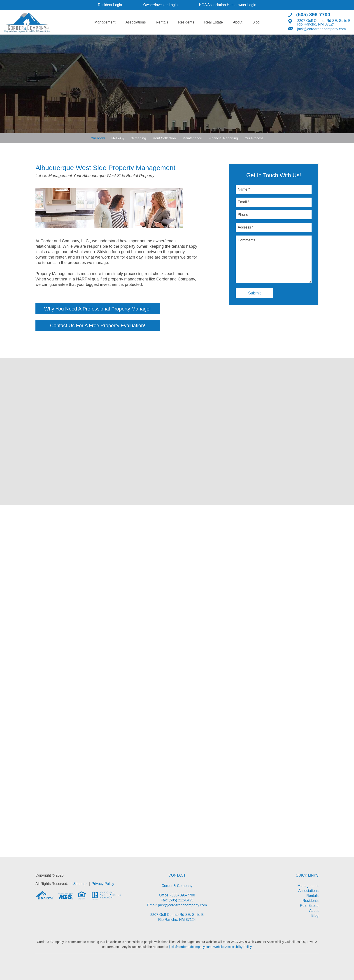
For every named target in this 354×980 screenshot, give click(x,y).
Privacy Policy (103, 883)
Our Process (255, 138)
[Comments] (274, 259)
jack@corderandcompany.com (321, 29)
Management (105, 22)
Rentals (162, 22)
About (238, 22)
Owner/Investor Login (161, 5)
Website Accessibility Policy (232, 947)
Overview (97, 138)
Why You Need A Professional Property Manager (109, 309)
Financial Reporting (224, 138)
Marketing (118, 138)
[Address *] (274, 227)
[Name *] (274, 189)
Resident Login (110, 5)
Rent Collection (165, 138)
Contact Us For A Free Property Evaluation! (109, 325)
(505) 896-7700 (313, 14)
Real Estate (213, 22)
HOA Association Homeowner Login (227, 5)
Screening (140, 138)
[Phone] (274, 215)
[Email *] (274, 202)
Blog (256, 22)
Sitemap (80, 883)
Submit (254, 293)
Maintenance (193, 138)
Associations (136, 22)
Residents (186, 22)
